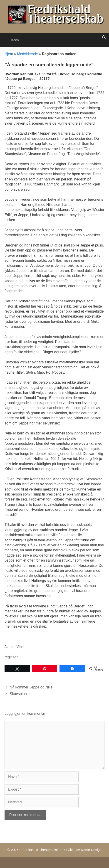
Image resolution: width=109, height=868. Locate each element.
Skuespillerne (21, 694)
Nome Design (91, 850)
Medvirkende (27, 54)
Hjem (9, 54)
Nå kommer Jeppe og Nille (31, 687)
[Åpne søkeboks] (104, 37)
